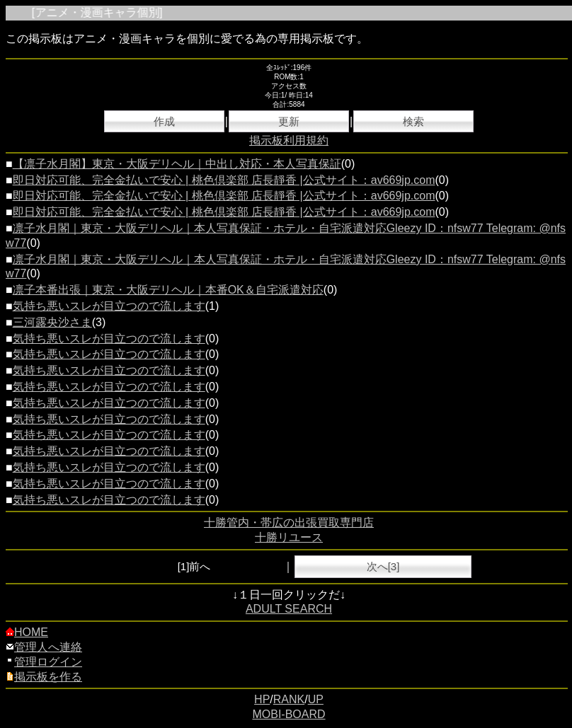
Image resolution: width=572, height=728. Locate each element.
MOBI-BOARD (288, 714)
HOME (27, 632)
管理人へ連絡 (44, 647)
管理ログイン (44, 662)
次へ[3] (383, 566)
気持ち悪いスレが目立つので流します (109, 306)
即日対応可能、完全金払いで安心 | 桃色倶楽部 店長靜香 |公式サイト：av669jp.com (224, 180)
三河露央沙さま (52, 322)
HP (262, 699)
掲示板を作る (44, 677)
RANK (289, 699)
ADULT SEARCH (289, 609)
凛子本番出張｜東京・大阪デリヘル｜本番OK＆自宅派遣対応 (168, 290)
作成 (164, 121)
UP (316, 699)
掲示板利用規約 (289, 140)
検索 (413, 121)
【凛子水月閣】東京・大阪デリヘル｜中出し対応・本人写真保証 (177, 164)
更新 (289, 121)
